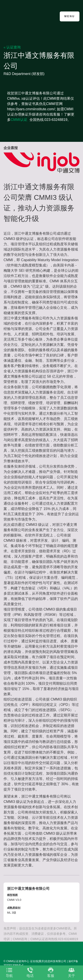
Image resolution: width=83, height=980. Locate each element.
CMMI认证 (19, 120)
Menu (70, 16)
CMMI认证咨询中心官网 (25, 16)
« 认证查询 (12, 47)
